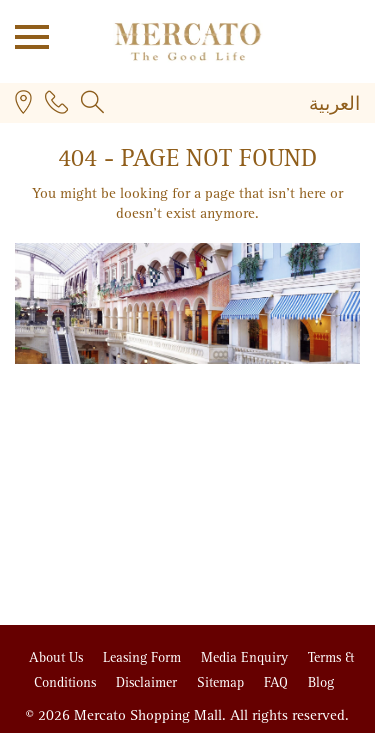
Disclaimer (148, 682)
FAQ (278, 682)
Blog (321, 682)
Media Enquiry (246, 657)
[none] (282, 106)
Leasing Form (144, 657)
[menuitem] (334, 105)
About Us (58, 657)
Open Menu (25, 35)
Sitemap (222, 682)
